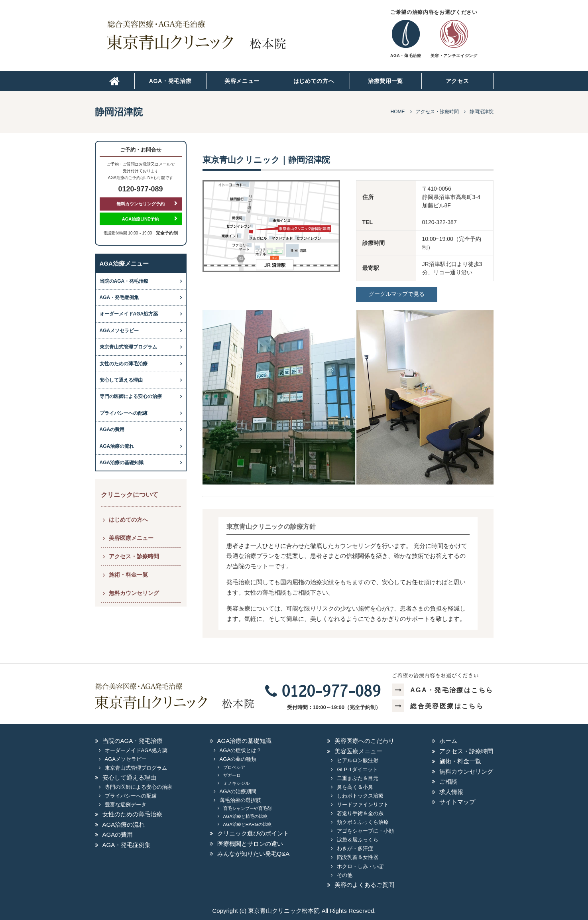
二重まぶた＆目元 (358, 778)
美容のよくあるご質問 (364, 885)
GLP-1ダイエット (357, 769)
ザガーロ (232, 775)
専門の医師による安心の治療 (131, 396)
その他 (345, 875)
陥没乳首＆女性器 (358, 857)
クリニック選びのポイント (253, 833)
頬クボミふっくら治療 (363, 822)
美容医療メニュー (131, 538)
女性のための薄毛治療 (124, 364)
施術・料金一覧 (128, 575)
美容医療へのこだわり (364, 741)
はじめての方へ (314, 81)
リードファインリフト (363, 805)
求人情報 (451, 792)
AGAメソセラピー (119, 331)
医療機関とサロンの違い (250, 844)
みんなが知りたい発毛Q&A (254, 854)
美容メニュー (242, 81)
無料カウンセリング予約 (141, 204)
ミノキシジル (236, 783)
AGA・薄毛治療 (406, 56)
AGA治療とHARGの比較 (247, 824)
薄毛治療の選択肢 (240, 800)
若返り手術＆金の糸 (360, 813)
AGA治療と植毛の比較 (245, 816)
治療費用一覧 (385, 81)
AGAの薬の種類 (238, 759)
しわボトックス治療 (360, 796)
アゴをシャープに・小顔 (365, 831)
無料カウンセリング (134, 593)
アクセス (457, 81)
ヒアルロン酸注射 (358, 760)
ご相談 (448, 781)
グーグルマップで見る (397, 294)
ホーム (448, 741)
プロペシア (234, 767)
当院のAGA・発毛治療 (124, 281)
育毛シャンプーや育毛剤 (247, 808)
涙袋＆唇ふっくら (358, 840)
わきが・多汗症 (355, 848)
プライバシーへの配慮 (124, 413)
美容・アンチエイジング (454, 56)
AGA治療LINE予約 (141, 219)
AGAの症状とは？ (241, 750)
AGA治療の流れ (117, 446)
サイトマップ (457, 802)
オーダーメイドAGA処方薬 (129, 314)
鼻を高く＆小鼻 (355, 787)
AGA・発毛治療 (170, 81)
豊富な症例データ (126, 805)
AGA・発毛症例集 (119, 297)
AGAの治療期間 (238, 791)
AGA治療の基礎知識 (122, 463)
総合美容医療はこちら (438, 706)
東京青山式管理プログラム (128, 347)
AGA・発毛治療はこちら (443, 690)
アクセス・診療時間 (134, 556)
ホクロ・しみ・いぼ (360, 866)
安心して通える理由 (121, 380)
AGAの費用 (112, 429)
